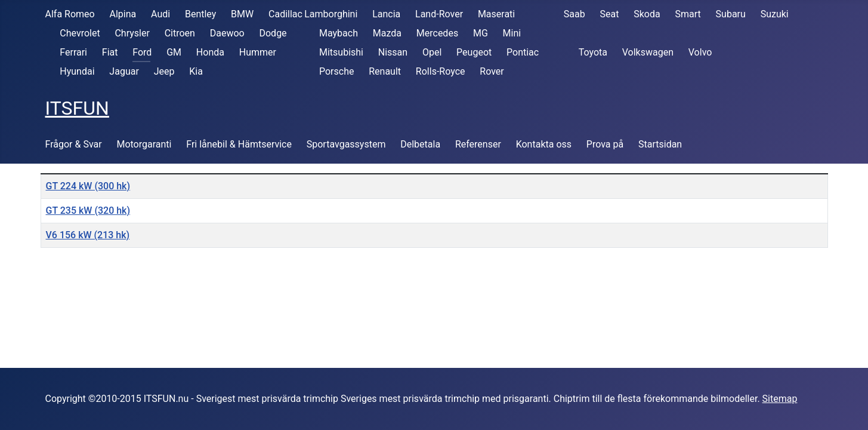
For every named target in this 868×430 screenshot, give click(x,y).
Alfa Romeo (70, 14)
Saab (574, 14)
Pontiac (523, 52)
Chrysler (132, 33)
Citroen (180, 33)
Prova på (605, 144)
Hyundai (77, 71)
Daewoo (227, 33)
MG (481, 33)
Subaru (731, 14)
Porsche (336, 71)
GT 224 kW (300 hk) (88, 186)
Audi (160, 14)
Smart (688, 14)
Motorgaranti (144, 144)
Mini (512, 33)
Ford (142, 52)
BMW (242, 14)
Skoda (647, 14)
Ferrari (73, 52)
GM (174, 52)
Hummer (258, 52)
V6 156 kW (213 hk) (88, 235)
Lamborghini (331, 14)
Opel (432, 52)
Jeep (164, 71)
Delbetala (420, 144)
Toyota (593, 52)
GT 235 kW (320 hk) (88, 211)
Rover (492, 71)
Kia (196, 71)
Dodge (273, 33)
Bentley (200, 14)
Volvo (700, 52)
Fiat (110, 52)
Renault (385, 71)
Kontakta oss (544, 144)
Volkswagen (648, 52)
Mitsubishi (341, 52)
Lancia (386, 14)
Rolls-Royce (441, 71)
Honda (210, 52)
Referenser (478, 144)
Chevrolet (80, 33)
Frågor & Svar (74, 144)
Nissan (393, 52)
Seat (610, 14)
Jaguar (124, 71)
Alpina (123, 14)
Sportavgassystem (346, 144)
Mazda (387, 33)
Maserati (496, 14)
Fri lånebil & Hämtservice (239, 144)
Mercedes (437, 33)
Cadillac (285, 14)
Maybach (339, 33)
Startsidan (660, 144)
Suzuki (775, 14)
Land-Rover (439, 14)
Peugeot (474, 52)
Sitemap (780, 399)
